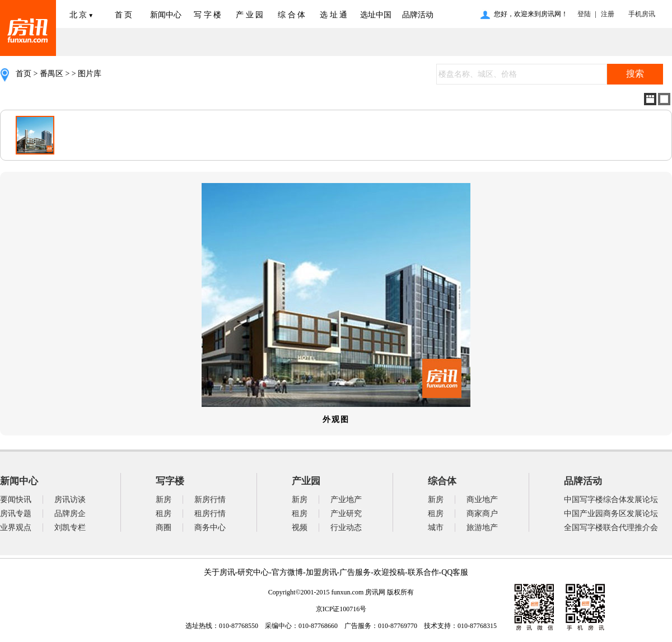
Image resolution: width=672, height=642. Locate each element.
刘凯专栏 (70, 528)
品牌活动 (418, 15)
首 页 (124, 15)
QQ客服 (455, 572)
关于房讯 (220, 572)
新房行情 (210, 500)
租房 (164, 514)
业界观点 (16, 528)
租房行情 (210, 514)
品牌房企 (70, 514)
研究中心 (253, 572)
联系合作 (423, 572)
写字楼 (170, 481)
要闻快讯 (16, 500)
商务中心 (210, 528)
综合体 (442, 481)
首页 (24, 74)
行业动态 (346, 528)
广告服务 (355, 572)
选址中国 (376, 15)
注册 (608, 14)
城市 (436, 528)
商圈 (164, 528)
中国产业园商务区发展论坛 (611, 514)
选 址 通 (333, 15)
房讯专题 (16, 514)
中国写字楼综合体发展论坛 (611, 500)
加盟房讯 (321, 572)
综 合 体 (291, 15)
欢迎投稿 (389, 572)
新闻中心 (166, 15)
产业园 (306, 481)
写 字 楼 (207, 15)
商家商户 (482, 514)
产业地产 (346, 500)
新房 (164, 500)
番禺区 (52, 74)
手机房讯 (640, 14)
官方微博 (287, 572)
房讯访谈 (70, 500)
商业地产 (482, 500)
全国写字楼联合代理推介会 (611, 528)
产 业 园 (249, 15)
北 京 (81, 15)
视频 (300, 528)
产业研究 (346, 514)
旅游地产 (482, 528)
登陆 (584, 14)
